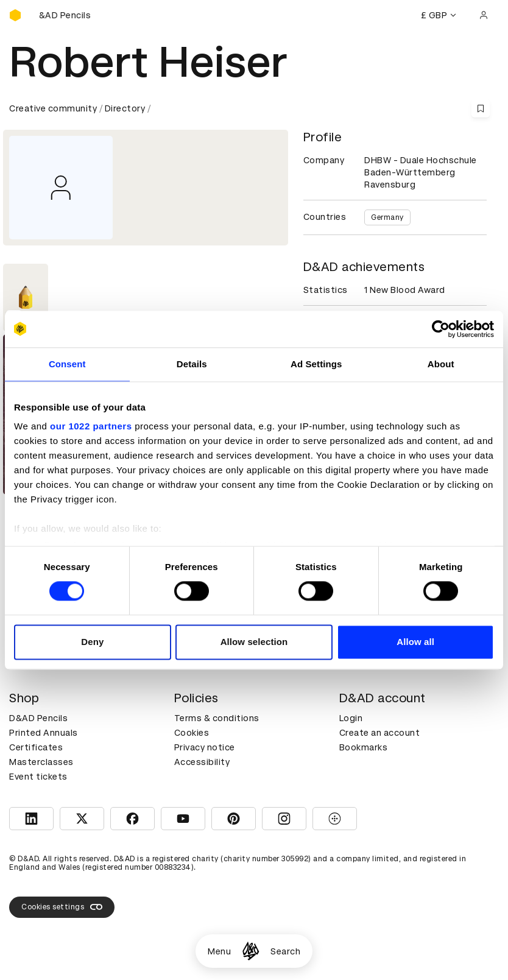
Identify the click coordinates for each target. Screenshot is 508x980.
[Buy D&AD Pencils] (70, 15)
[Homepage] (251, 951)
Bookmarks (364, 747)
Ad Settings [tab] (316, 364)
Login (351, 718)
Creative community (53, 108)
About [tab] (441, 364)
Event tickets (38, 777)
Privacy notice (205, 747)
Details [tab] (192, 364)
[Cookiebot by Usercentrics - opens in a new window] (441, 329)
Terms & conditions (217, 718)
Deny (92, 642)
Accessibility (202, 762)
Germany (387, 217)
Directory (125, 108)
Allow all (415, 642)
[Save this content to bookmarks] (481, 108)
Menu (219, 951)
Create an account (380, 733)
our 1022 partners (91, 426)
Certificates (36, 747)
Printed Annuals (44, 733)
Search (285, 951)
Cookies (192, 733)
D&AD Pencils (38, 718)
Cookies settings (62, 907)
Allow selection (254, 642)
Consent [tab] (67, 364)
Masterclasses (41, 762)
